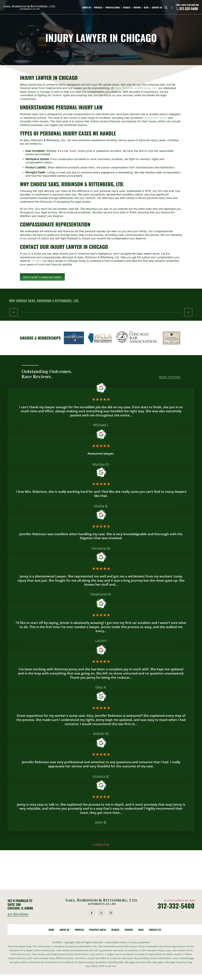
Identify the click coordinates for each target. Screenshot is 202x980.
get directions (18, 914)
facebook (92, 913)
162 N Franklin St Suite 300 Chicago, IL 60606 (20, 904)
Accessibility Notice (117, 942)
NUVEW (57, 942)
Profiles (98, 7)
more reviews (170, 377)
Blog (146, 7)
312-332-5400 (189, 9)
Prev (14, 312)
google (102, 913)
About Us (86, 7)
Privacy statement (140, 942)
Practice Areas (113, 7)
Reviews (137, 7)
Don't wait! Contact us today (42, 277)
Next (188, 312)
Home (51, 930)
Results (127, 7)
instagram (111, 913)
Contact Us (157, 7)
